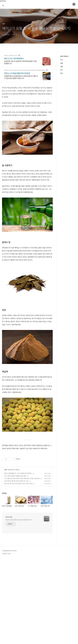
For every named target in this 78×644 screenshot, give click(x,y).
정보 (62, 163)
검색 (69, 4)
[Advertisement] (39, 23)
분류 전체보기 (64, 146)
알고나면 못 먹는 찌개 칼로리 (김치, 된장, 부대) (18, 569)
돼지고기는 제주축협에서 (14, 87)
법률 (62, 153)
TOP (74, 637)
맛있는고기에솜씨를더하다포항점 (17, 102)
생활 (62, 156)
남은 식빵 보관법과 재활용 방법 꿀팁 (15, 562)
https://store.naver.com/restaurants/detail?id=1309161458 (25, 99)
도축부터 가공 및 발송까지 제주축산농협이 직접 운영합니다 (20, 91)
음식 (6, 555)
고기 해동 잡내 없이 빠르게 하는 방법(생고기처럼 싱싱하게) (22, 564)
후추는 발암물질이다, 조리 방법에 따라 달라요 (18, 559)
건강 (62, 150)
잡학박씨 (9, 603)
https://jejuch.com (11, 84)
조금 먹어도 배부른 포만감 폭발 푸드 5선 (16, 567)
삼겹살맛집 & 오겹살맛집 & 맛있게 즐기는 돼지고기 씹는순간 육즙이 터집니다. (21, 106)
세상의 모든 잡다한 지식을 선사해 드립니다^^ (19, 606)
